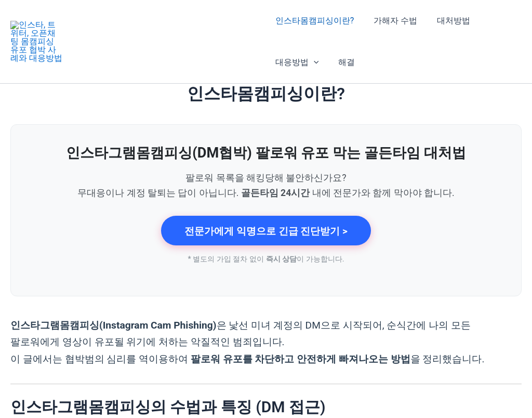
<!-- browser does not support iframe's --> (266, 208)
